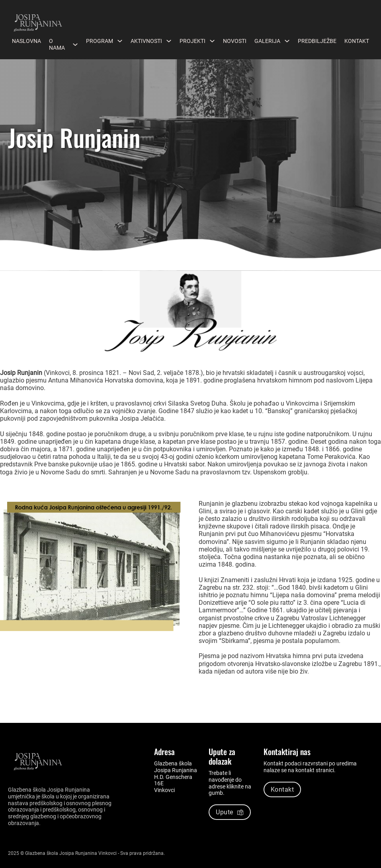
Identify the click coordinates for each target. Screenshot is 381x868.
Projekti (192, 41)
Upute (230, 812)
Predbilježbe (317, 41)
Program (100, 41)
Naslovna (26, 41)
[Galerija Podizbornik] (287, 41)
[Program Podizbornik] (120, 41)
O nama (57, 44)
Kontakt (357, 41)
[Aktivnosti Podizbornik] (169, 41)
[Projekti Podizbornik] (212, 41)
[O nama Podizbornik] (75, 45)
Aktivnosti (146, 41)
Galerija (267, 41)
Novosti (235, 41)
